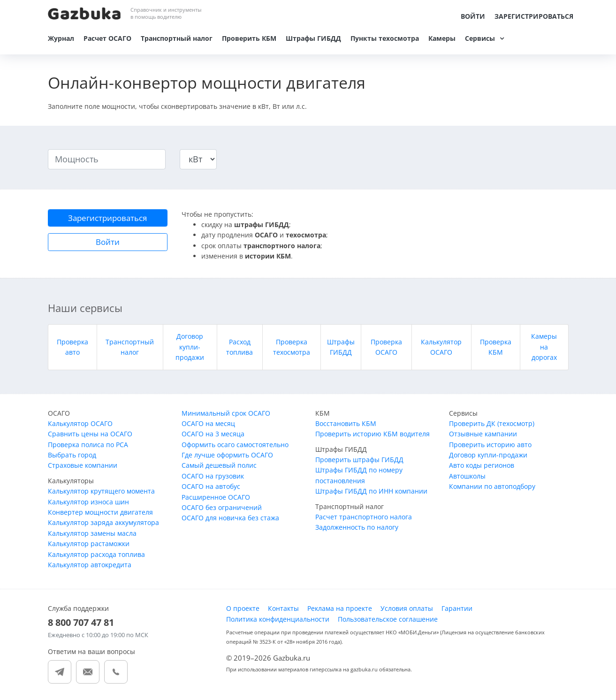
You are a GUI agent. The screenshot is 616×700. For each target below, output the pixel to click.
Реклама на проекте (340, 611)
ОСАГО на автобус (211, 489)
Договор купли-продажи (190, 349)
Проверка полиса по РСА (88, 446)
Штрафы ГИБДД (313, 38)
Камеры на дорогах (544, 349)
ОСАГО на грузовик (213, 478)
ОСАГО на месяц (208, 425)
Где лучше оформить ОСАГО (227, 457)
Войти (473, 16)
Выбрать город (72, 457)
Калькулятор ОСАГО (80, 425)
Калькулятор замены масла (92, 535)
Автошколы (467, 478)
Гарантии (457, 611)
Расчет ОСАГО (107, 38)
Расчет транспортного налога (364, 519)
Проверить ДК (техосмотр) (492, 425)
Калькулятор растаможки (89, 546)
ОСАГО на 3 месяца (213, 436)
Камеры (442, 38)
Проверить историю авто (490, 446)
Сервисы (480, 38)
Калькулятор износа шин (88, 504)
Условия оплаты (407, 611)
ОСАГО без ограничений (222, 509)
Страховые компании (83, 468)
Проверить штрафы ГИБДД (359, 462)
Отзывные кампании (483, 436)
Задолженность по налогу (357, 529)
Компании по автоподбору (492, 489)
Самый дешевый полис (219, 468)
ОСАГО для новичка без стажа (230, 520)
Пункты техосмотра (385, 38)
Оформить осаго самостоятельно (235, 446)
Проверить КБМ (249, 38)
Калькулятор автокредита (90, 567)
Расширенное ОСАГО (216, 499)
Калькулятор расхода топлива (96, 556)
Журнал (61, 38)
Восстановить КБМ (346, 425)
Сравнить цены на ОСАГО (90, 436)
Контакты (283, 611)
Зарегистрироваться (534, 16)
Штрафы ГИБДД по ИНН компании (371, 493)
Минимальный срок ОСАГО (226, 415)
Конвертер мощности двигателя (100, 514)
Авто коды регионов (482, 468)
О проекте (243, 611)
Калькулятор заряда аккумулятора (103, 525)
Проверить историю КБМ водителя (373, 436)
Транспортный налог (177, 38)
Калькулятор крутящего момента (101, 493)
